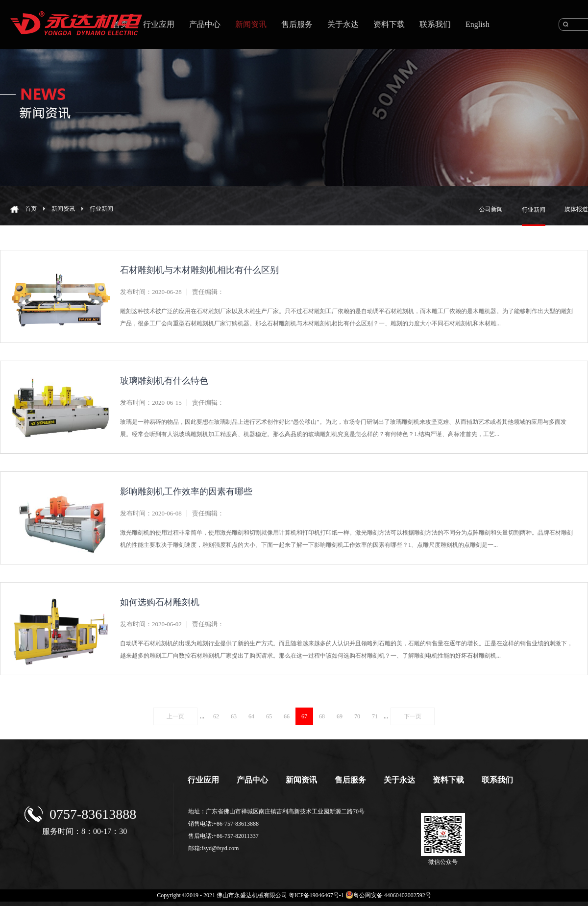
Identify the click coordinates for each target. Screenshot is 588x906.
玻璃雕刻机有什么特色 (164, 381)
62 (216, 716)
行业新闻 (101, 209)
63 (234, 716)
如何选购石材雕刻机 (160, 602)
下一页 (413, 716)
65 (269, 716)
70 (357, 716)
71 (375, 716)
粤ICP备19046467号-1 (316, 895)
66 (287, 716)
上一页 (175, 716)
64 (251, 716)
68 (322, 716)
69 (340, 716)
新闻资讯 (63, 209)
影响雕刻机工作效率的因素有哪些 (186, 491)
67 (304, 716)
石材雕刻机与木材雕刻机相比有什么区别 (199, 270)
